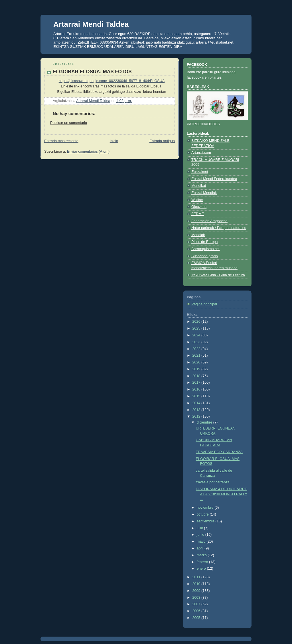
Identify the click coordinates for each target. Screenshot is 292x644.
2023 (197, 342)
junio (201, 535)
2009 (197, 591)
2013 (197, 410)
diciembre (205, 422)
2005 (197, 618)
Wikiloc (197, 200)
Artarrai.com (201, 153)
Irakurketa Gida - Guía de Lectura (218, 275)
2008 (197, 598)
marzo (202, 555)
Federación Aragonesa (209, 221)
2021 (197, 355)
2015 (197, 396)
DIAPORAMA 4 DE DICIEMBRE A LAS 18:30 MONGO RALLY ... (222, 494)
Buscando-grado (205, 256)
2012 (197, 416)
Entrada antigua (162, 141)
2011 (197, 577)
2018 (197, 376)
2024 (197, 335)
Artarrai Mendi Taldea (91, 24)
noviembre (206, 508)
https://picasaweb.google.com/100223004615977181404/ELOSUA (112, 81)
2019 (197, 369)
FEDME (198, 214)
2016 (197, 389)
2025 (197, 328)
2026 (197, 322)
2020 (197, 362)
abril (201, 548)
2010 (197, 584)
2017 (197, 383)
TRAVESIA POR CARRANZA (219, 452)
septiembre (206, 521)
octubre (203, 514)
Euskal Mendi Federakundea (214, 179)
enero (202, 569)
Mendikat (199, 186)
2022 (197, 349)
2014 (197, 403)
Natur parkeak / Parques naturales (219, 228)
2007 (197, 604)
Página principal (204, 304)
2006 (197, 611)
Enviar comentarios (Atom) (88, 152)
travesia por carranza (213, 482)
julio (200, 528)
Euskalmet (200, 172)
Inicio (114, 141)
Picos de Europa (205, 242)
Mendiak (198, 235)
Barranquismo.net (206, 249)
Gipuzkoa (199, 207)
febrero (203, 562)
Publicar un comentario (69, 123)
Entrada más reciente (61, 141)
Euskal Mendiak (204, 193)
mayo (202, 541)
